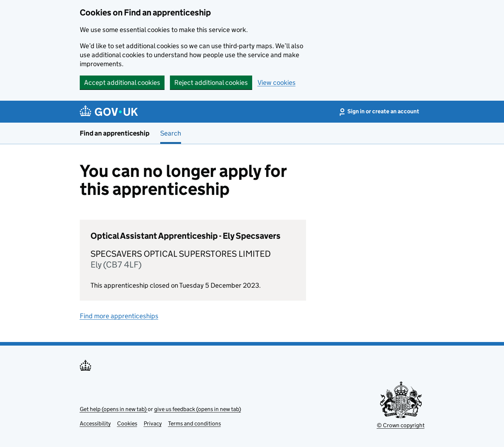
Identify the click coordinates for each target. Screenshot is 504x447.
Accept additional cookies (122, 83)
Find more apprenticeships (119, 316)
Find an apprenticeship (115, 133)
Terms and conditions (195, 423)
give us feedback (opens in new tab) (198, 409)
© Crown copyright (401, 425)
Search (171, 133)
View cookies (277, 83)
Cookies (127, 423)
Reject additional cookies (211, 83)
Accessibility (95, 423)
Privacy (153, 423)
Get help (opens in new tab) (114, 409)
